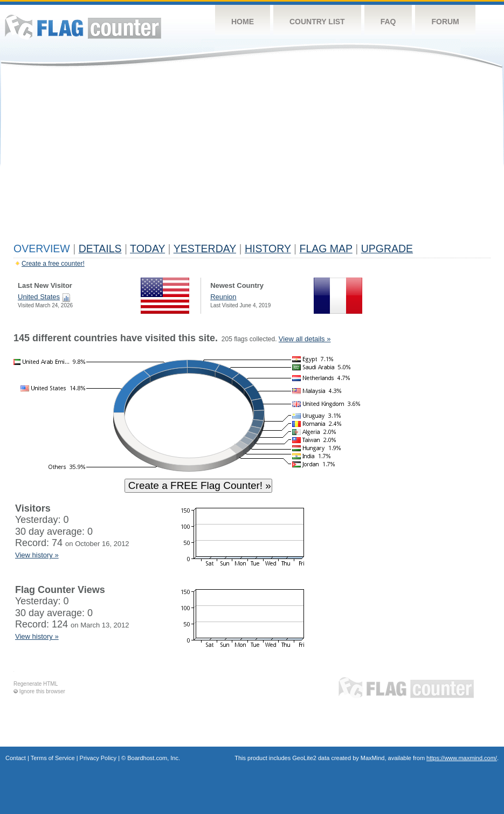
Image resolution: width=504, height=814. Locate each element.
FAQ (388, 22)
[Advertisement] (252, 157)
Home (243, 22)
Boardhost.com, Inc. (154, 758)
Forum (445, 22)
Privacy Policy (98, 758)
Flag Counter (83, 27)
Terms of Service (53, 758)
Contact (16, 758)
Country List (317, 22)
